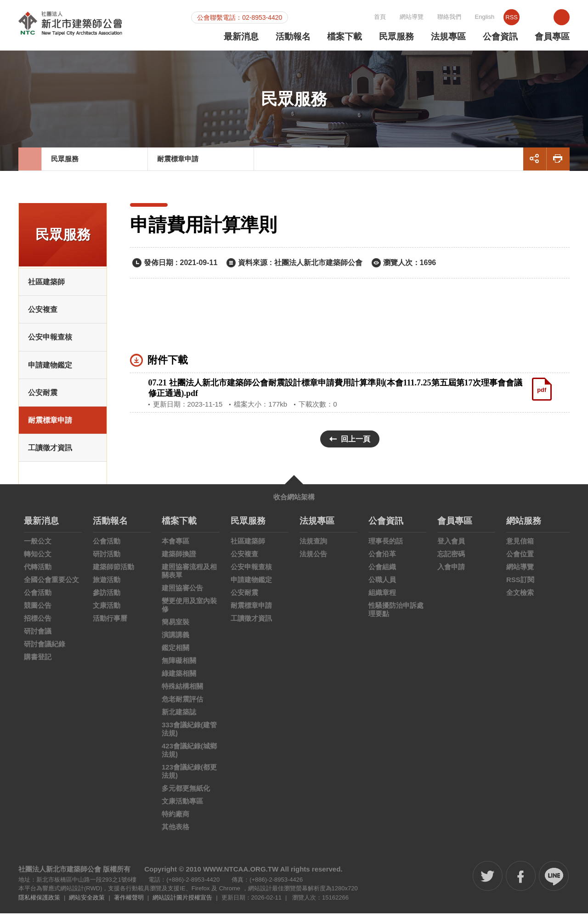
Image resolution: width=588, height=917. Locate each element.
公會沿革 (382, 558)
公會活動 (38, 596)
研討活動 (107, 558)
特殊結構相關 (182, 690)
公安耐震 (43, 396)
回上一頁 (356, 443)
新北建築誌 (179, 716)
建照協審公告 (182, 592)
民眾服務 (396, 37)
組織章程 (382, 596)
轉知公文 (38, 558)
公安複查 (43, 313)
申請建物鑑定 (50, 369)
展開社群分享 (535, 163)
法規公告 (313, 558)
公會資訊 (500, 37)
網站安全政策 (87, 901)
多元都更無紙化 (186, 792)
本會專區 (175, 545)
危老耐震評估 (182, 703)
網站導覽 (443, 17)
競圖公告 (38, 609)
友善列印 (558, 163)
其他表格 (175, 830)
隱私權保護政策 (39, 901)
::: (322, 16)
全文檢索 (520, 596)
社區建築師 (46, 286)
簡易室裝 (175, 625)
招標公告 (38, 622)
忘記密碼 (451, 558)
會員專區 (552, 37)
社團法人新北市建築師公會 (86, 27)
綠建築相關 (179, 677)
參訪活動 (107, 596)
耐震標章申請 (179, 162)
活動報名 (293, 37)
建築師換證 (179, 558)
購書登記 (38, 660)
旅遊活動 (107, 583)
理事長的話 (386, 545)
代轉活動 (38, 570)
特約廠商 (175, 818)
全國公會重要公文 (51, 583)
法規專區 (448, 37)
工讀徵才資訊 (50, 451)
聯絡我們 (481, 17)
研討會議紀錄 (45, 648)
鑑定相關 (175, 651)
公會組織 (382, 570)
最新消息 (241, 37)
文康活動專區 (182, 805)
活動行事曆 (110, 622)
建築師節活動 (113, 570)
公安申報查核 (50, 341)
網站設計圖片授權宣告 (182, 901)
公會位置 (520, 558)
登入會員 (451, 545)
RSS (543, 17)
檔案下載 (345, 37)
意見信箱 (520, 545)
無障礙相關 (179, 664)
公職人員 (382, 583)
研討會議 (38, 635)
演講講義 (175, 638)
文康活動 (107, 609)
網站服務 (524, 525)
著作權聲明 (129, 901)
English (516, 17)
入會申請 (451, 570)
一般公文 (38, 545)
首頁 (411, 17)
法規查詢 (313, 545)
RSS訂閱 (520, 583)
